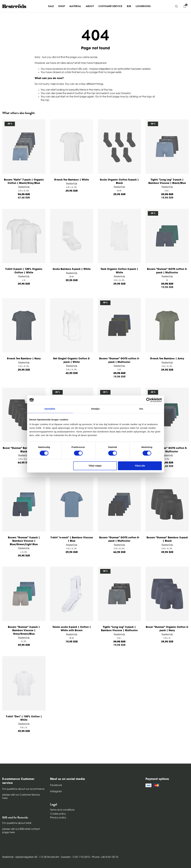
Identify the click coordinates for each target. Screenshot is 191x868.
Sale (51, 6)
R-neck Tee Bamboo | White (72, 180)
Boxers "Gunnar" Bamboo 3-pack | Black (167, 539)
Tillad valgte (95, 466)
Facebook (56, 785)
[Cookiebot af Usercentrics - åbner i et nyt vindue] (148, 400)
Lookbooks (143, 6)
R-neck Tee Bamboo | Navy (24, 359)
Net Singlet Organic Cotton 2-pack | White (72, 360)
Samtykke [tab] (50, 409)
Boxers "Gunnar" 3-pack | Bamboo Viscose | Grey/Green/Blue (24, 631)
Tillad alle (140, 466)
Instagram (56, 792)
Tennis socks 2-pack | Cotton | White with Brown (72, 629)
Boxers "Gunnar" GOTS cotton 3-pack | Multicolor (167, 271)
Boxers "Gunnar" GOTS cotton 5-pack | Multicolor (167, 450)
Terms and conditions (62, 810)
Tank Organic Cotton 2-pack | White (119, 271)
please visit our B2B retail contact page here (21, 831)
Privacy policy (58, 818)
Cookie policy (58, 814)
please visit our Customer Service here (21, 797)
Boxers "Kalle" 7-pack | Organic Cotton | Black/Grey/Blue (24, 182)
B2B (129, 6)
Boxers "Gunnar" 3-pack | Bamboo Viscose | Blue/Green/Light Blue (24, 541)
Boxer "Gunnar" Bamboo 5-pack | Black (24, 450)
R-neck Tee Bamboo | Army (167, 359)
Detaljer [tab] (96, 409)
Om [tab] (141, 409)
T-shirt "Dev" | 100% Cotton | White (24, 718)
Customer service (110, 6)
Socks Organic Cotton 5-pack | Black (119, 182)
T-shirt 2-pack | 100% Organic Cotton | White (24, 271)
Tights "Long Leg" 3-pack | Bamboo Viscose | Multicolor (119, 629)
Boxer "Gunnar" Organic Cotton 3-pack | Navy (167, 629)
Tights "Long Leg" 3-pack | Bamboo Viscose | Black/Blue (167, 182)
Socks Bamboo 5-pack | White (72, 269)
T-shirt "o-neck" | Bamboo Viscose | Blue (72, 539)
